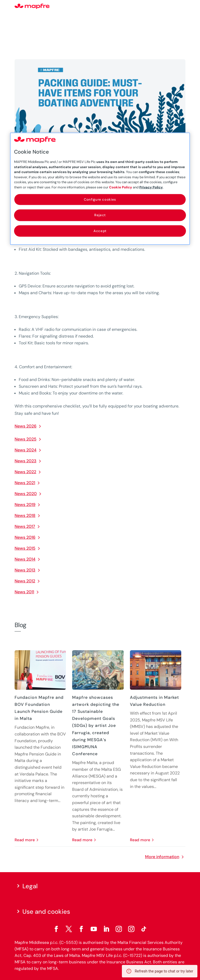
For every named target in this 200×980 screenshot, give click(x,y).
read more (25, 840)
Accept (100, 231)
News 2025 (26, 439)
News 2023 (26, 461)
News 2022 (25, 472)
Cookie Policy (121, 187)
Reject (100, 215)
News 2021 (25, 483)
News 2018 (25, 515)
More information (162, 857)
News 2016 (25, 537)
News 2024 (26, 450)
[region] (100, 189)
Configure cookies (100, 199)
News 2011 (24, 592)
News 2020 (26, 494)
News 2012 (25, 581)
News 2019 (25, 505)
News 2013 (25, 570)
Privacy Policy (151, 187)
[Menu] (182, 6)
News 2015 (25, 548)
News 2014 (25, 559)
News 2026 (26, 426)
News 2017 (25, 526)
